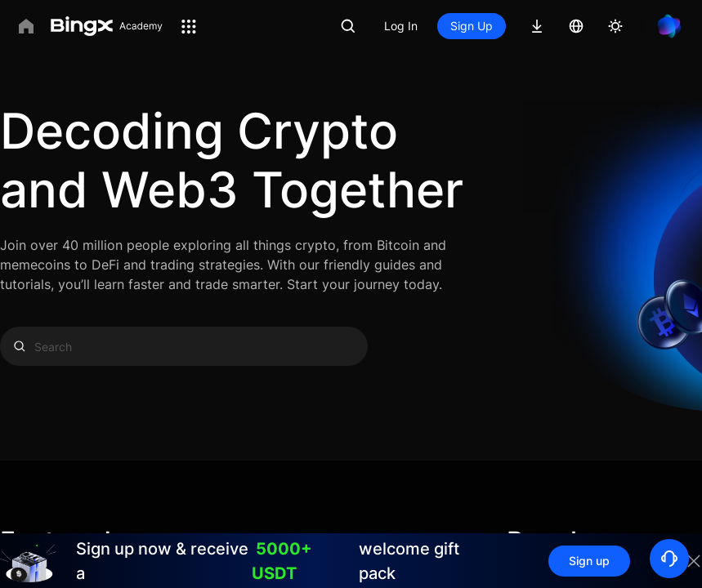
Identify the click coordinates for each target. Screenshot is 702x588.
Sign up (589, 561)
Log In (401, 26)
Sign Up (472, 26)
